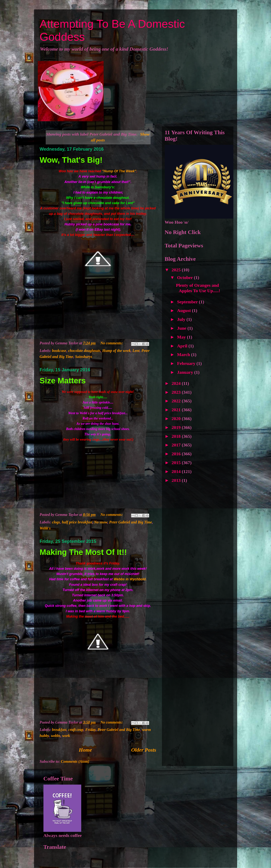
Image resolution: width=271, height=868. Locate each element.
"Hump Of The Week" (119, 171)
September (188, 302)
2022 (177, 401)
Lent (136, 351)
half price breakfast (77, 522)
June (182, 328)
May (182, 337)
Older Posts (144, 750)
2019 (177, 427)
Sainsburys (84, 357)
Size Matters (63, 381)
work (66, 736)
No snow (101, 522)
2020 (177, 419)
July (182, 319)
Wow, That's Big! (71, 160)
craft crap (76, 730)
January (186, 372)
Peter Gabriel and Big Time (131, 522)
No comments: (112, 343)
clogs (56, 522)
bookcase (59, 351)
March (184, 355)
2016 (177, 454)
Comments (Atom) (75, 761)
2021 (177, 410)
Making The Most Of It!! (83, 552)
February (187, 363)
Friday (91, 730)
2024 (177, 383)
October (185, 278)
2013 (177, 480)
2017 (177, 445)
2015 (177, 463)
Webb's (45, 528)
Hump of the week (117, 351)
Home (85, 750)
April (183, 346)
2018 (177, 436)
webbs (56, 736)
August (184, 310)
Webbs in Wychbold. (130, 579)
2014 (177, 471)
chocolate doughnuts (84, 351)
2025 (177, 270)
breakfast (59, 730)
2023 (177, 392)
